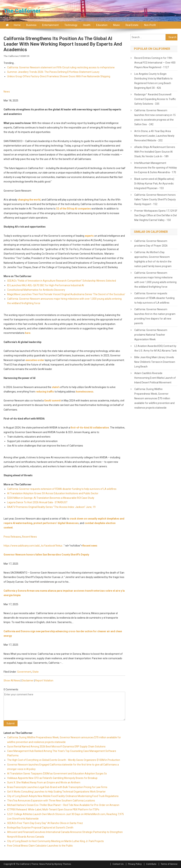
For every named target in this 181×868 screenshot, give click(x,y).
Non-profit (150, 25)
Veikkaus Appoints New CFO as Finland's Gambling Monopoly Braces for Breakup (52, 778)
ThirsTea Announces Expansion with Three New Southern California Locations (51, 801)
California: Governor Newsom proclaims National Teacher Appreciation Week (151, 335)
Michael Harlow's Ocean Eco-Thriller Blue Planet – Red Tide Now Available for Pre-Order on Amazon (63, 805)
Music (117, 25)
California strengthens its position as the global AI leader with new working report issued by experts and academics (63, 44)
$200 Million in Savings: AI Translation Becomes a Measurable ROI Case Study (51, 498)
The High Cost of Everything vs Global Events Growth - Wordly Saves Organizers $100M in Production (64, 760)
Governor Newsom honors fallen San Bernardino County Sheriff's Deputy (46, 555)
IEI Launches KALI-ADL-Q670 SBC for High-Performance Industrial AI (46, 285)
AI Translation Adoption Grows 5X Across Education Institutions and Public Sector (53, 493)
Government (24, 672)
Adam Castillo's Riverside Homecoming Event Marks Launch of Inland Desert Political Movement (155, 378)
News (7, 92)
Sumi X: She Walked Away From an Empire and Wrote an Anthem (44, 782)
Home (17, 25)
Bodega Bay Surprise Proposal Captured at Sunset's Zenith (40, 828)
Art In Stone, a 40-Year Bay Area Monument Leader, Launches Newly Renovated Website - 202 (154, 136)
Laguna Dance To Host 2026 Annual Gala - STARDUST (37, 502)
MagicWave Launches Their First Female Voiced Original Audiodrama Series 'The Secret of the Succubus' (66, 294)
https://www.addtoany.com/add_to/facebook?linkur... (34, 546)
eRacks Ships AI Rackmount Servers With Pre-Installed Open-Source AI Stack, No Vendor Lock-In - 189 (155, 152)
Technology (71, 25)
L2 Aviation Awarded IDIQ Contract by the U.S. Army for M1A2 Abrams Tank (156, 348)
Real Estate (132, 25)
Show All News (12, 681)
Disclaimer (28, 681)
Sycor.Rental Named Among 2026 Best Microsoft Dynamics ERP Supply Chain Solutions (56, 747)
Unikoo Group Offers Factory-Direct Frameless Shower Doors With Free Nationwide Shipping (59, 76)
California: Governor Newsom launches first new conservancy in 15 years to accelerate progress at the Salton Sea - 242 (155, 117)
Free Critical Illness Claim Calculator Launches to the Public (40, 846)
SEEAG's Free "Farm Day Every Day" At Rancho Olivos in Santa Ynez (45, 823)
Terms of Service (169, 864)
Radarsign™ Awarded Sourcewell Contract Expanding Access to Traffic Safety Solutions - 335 (155, 99)
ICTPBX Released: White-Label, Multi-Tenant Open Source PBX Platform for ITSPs (53, 810)
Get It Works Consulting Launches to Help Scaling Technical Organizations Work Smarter (56, 792)
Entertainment (50, 25)
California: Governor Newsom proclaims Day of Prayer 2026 (151, 243)
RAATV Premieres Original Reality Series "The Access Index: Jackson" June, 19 (51, 507)
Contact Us (118, 864)
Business (31, 25)
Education (102, 25)
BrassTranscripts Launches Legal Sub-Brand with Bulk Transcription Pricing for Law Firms (57, 787)
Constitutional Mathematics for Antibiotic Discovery (36, 290)
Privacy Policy (135, 864)
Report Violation (44, 681)
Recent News (29, 537)
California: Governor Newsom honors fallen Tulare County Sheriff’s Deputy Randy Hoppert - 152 (155, 199)
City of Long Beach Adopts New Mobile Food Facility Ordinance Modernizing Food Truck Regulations (63, 796)
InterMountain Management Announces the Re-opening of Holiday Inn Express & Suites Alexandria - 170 (156, 168)
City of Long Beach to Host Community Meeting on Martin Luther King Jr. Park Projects (55, 841)
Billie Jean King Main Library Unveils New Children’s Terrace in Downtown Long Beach (155, 362)
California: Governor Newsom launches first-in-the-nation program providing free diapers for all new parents (155, 316)
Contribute (151, 864)
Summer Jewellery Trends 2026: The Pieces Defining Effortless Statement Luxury (53, 72)
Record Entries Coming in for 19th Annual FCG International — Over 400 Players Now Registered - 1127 (155, 63)
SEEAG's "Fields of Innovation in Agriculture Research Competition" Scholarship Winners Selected (62, 281)
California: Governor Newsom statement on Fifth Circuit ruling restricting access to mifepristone (61, 67)
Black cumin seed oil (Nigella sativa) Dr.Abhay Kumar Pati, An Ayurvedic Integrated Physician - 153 (154, 184)
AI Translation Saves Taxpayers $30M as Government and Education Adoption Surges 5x (57, 774)
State (36, 672)
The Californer (22, 11)
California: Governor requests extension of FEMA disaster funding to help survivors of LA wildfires (62, 489)
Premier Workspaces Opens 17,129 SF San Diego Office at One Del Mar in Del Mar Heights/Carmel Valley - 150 (156, 215)
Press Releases (12, 537)
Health (87, 25)
